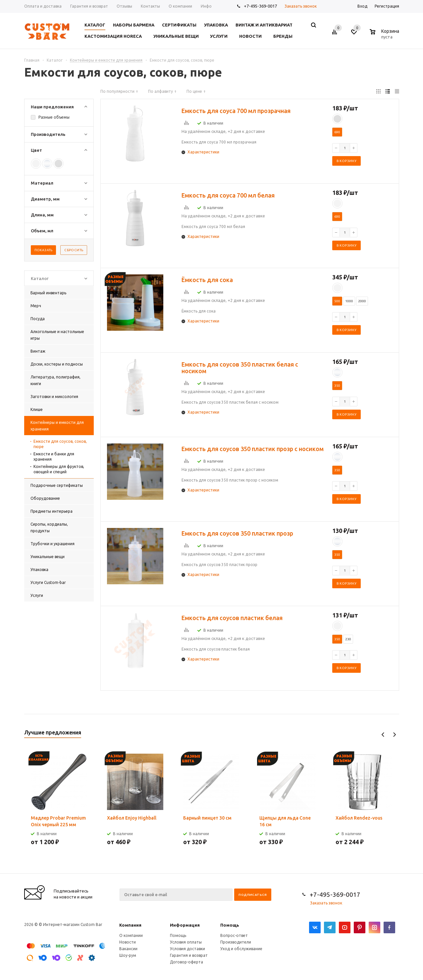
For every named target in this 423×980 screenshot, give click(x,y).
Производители (236, 942)
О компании (131, 935)
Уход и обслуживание (241, 949)
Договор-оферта (186, 962)
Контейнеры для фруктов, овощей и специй (59, 469)
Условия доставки (187, 949)
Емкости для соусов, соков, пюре (60, 444)
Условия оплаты (186, 942)
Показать (44, 250)
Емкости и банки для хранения (54, 457)
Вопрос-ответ (234, 935)
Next (394, 735)
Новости (128, 942)
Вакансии (128, 949)
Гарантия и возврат (189, 955)
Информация (185, 925)
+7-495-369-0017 (260, 6)
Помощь (230, 925)
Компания (130, 925)
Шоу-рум (128, 955)
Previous (383, 735)
